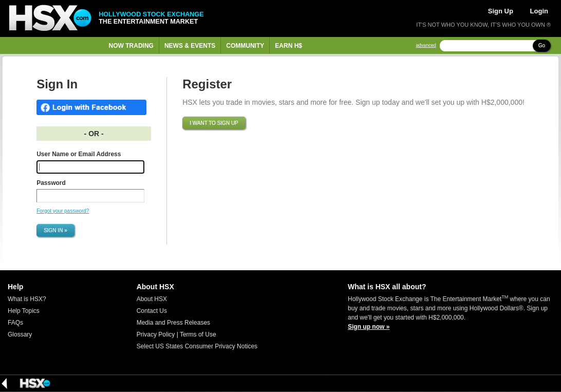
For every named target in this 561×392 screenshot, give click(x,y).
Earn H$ (288, 46)
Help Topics (24, 311)
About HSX (152, 299)
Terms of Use (198, 334)
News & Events (190, 46)
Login (539, 11)
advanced (426, 45)
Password (51, 183)
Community (245, 46)
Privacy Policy (156, 334)
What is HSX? (27, 299)
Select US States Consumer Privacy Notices (197, 346)
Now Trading (131, 46)
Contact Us (152, 311)
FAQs (15, 323)
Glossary (20, 334)
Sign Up (501, 11)
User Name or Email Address (79, 154)
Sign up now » (369, 327)
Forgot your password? (63, 211)
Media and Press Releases (173, 323)
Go (542, 45)
